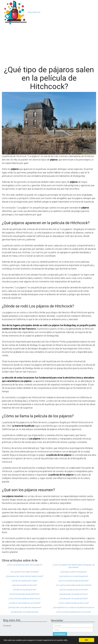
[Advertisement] (49, 44)
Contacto (7, 626)
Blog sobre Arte (34, 12)
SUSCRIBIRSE (60, 634)
